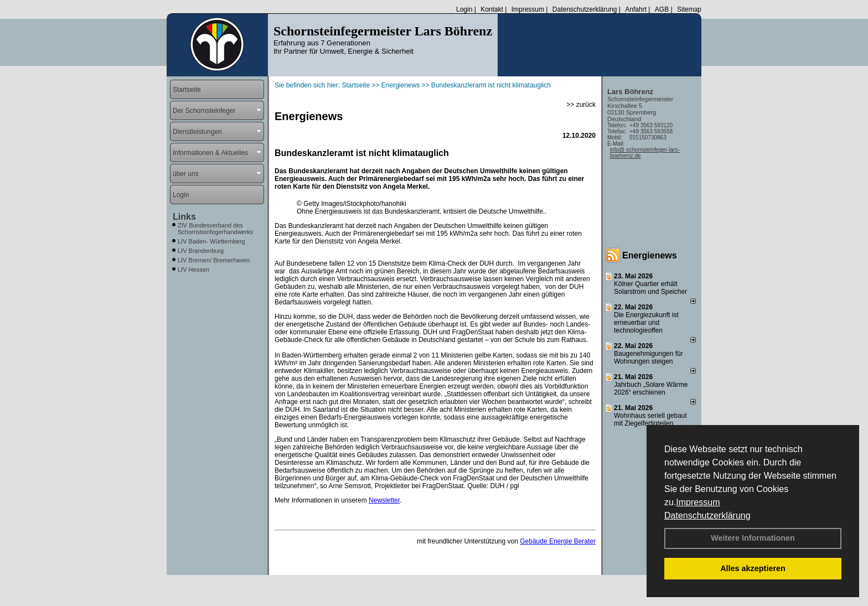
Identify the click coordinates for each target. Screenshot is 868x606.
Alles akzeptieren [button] (753, 568)
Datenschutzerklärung (707, 516)
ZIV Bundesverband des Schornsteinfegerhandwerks (215, 229)
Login (464, 9)
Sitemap (689, 9)
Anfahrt (636, 9)
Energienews (650, 255)
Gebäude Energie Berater (558, 541)
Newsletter (384, 500)
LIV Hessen (193, 270)
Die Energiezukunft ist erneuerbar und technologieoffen (646, 323)
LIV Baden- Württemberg (211, 241)
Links (184, 217)
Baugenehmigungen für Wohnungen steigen (649, 358)
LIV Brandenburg (201, 251)
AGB (662, 9)
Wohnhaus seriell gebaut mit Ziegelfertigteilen (650, 419)
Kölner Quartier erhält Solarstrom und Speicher (650, 288)
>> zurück (581, 105)
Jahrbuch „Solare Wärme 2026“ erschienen (651, 389)
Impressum (698, 502)
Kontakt (492, 9)
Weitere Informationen (753, 538)
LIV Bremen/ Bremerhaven (214, 260)
